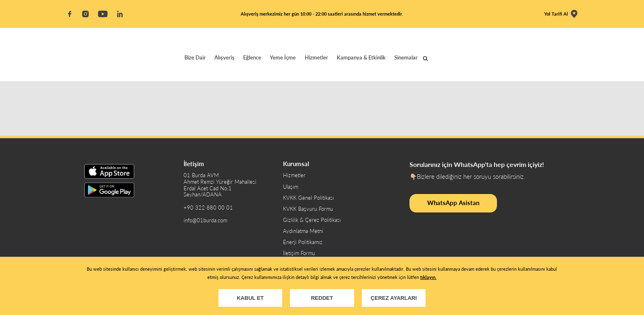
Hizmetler (316, 57)
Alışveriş (224, 57)
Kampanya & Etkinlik (361, 57)
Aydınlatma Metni (303, 231)
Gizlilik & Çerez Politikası (312, 220)
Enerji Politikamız (303, 242)
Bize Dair (195, 57)
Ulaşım (291, 187)
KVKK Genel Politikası (308, 198)
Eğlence (252, 57)
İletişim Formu (299, 253)
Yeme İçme (283, 57)
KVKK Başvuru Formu (308, 209)
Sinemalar (406, 57)
